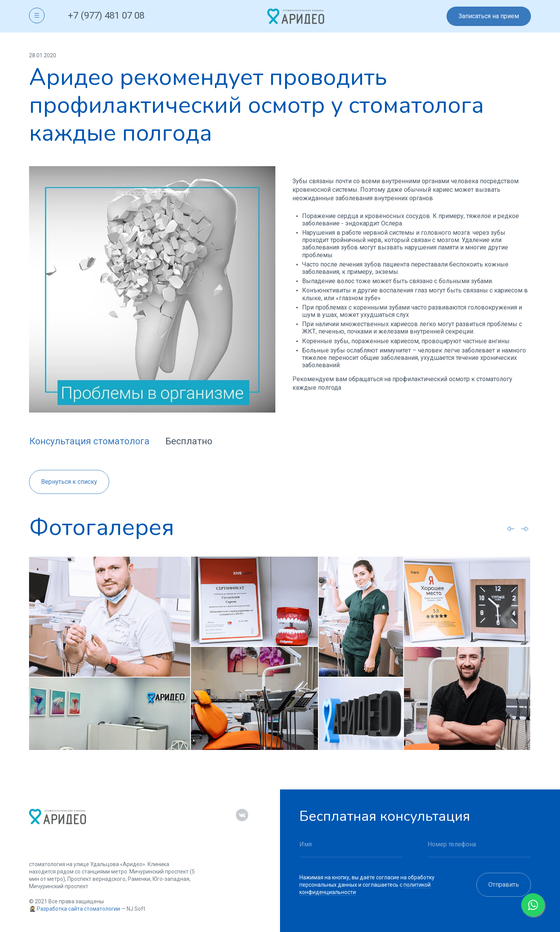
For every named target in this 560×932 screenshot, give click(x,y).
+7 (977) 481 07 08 (106, 15)
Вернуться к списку (69, 482)
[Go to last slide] (511, 528)
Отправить (504, 885)
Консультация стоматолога (89, 441)
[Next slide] (525, 529)
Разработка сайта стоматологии (78, 909)
